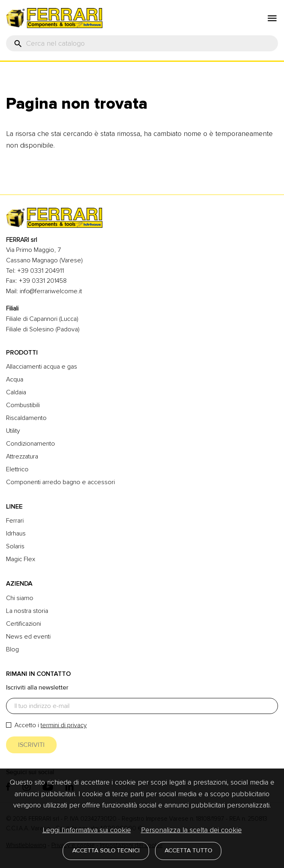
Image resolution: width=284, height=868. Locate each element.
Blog (12, 649)
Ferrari (15, 521)
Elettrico (17, 469)
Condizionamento (31, 444)
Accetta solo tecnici (106, 850)
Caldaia (16, 392)
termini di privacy (64, 725)
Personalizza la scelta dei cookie (191, 830)
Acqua (15, 379)
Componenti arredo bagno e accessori (60, 482)
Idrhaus (16, 533)
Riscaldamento (26, 418)
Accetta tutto (188, 850)
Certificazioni (23, 624)
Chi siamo (20, 598)
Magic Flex (21, 559)
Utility (13, 431)
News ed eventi (28, 637)
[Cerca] (142, 43)
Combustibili (23, 405)
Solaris (15, 546)
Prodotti (22, 353)
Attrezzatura (22, 456)
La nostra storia (27, 611)
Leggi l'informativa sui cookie (87, 830)
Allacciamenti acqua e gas (42, 367)
